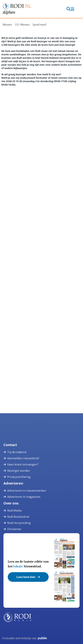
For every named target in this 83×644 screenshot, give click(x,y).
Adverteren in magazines (22, 497)
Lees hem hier (28, 577)
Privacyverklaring (17, 477)
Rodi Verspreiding (17, 523)
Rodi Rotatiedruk (16, 517)
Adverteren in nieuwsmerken (25, 491)
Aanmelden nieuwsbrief (21, 458)
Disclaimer (12, 529)
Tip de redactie (15, 452)
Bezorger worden (17, 471)
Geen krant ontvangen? (21, 464)
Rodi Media (12, 510)
